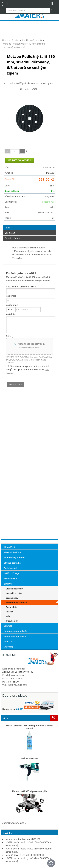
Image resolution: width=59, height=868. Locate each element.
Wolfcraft (9, 641)
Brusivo (8, 584)
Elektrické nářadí (12, 552)
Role (8, 616)
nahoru (51, 863)
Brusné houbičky (14, 589)
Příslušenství (10, 579)
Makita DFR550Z (29, 758)
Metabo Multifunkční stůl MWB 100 (23, 839)
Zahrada (8, 626)
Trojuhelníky (12, 621)
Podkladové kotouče (16, 602)
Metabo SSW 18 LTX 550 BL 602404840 (25, 855)
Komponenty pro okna (15, 636)
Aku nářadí (9, 547)
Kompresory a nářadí (14, 558)
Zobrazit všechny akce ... (14, 823)
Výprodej (8, 647)
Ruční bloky (12, 607)
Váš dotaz (10, 233)
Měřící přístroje (12, 573)
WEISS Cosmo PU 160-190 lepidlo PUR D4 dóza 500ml (29, 727)
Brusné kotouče (14, 593)
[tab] (29, 225)
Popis (8, 228)
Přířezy (9, 612)
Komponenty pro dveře (15, 631)
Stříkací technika (12, 563)
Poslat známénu (13, 238)
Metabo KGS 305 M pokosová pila (29, 791)
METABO (50, 173)
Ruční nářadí (10, 568)
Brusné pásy (12, 598)
